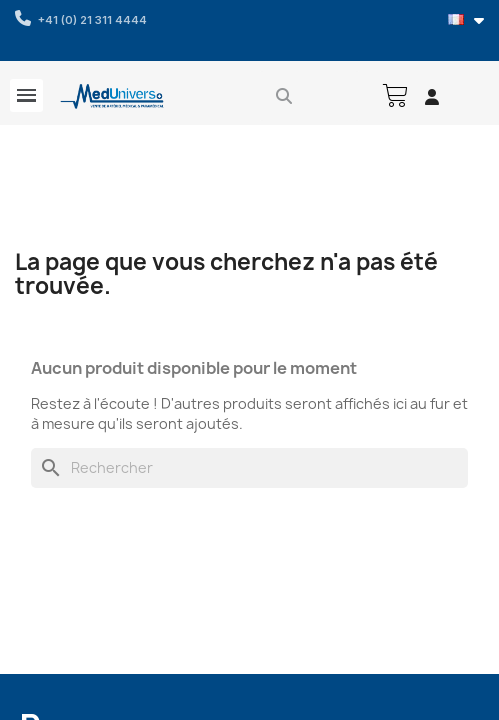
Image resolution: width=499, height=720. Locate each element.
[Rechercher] (249, 468)
